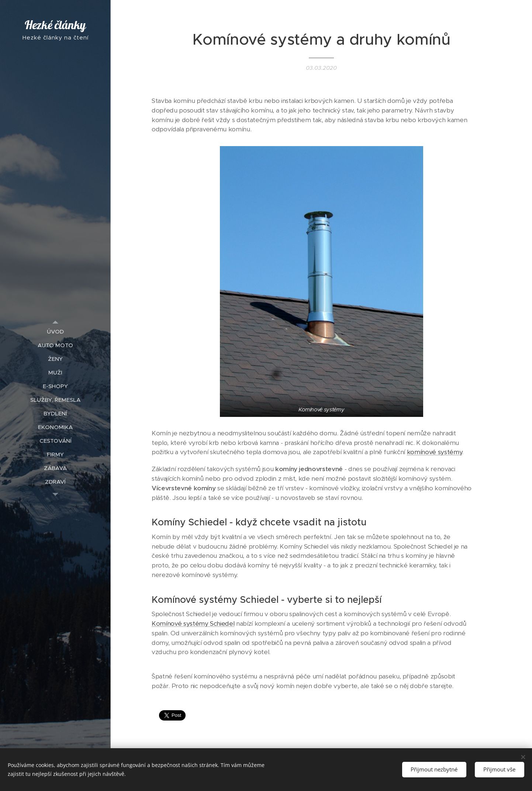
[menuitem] (55, 331)
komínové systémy (435, 452)
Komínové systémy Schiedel (193, 624)
